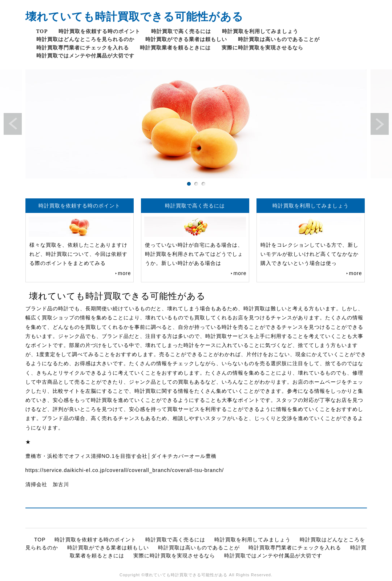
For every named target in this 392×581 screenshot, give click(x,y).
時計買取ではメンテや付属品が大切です (85, 55)
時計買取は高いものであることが (279, 39)
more (125, 273)
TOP (42, 31)
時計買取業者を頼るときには (175, 47)
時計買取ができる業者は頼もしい (186, 39)
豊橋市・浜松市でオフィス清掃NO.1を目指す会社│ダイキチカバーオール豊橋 (121, 456)
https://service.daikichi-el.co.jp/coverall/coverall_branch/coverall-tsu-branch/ (125, 470)
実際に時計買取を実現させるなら (262, 47)
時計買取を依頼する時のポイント (99, 31)
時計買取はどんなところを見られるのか (85, 39)
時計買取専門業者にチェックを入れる (83, 47)
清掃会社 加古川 (47, 484)
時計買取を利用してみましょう (260, 31)
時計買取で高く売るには (181, 31)
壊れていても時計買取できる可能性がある (134, 16)
